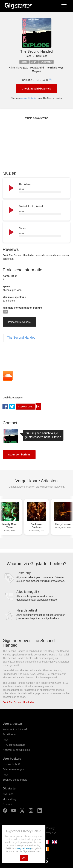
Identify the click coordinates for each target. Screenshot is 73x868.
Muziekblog (9, 799)
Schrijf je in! (10, 734)
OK (24, 858)
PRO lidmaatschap (14, 745)
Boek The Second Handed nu (19, 702)
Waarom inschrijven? (15, 729)
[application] (36, 188)
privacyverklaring (23, 848)
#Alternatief (46, 62)
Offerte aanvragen (13, 769)
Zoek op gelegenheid (15, 780)
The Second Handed (21, 338)
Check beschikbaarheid (36, 89)
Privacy (50, 828)
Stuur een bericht (19, 455)
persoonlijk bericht (29, 98)
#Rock (24, 62)
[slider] (40, 192)
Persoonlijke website (19, 322)
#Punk (34, 62)
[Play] (11, 188)
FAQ (5, 740)
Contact (7, 804)
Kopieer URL (25, 407)
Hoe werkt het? (12, 764)
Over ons (8, 794)
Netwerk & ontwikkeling (16, 750)
